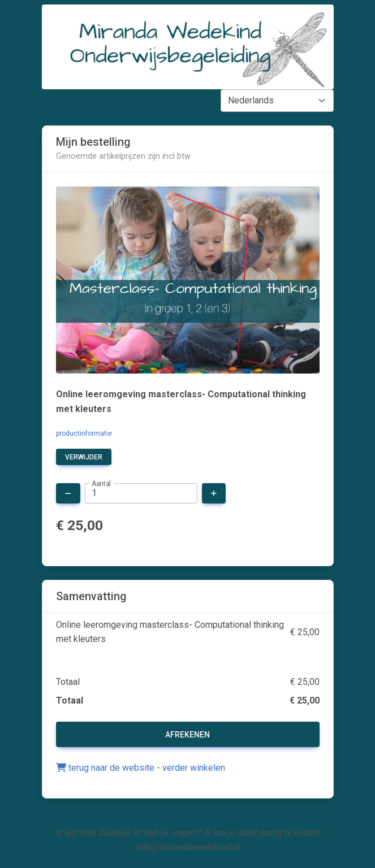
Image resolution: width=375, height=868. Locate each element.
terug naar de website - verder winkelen (141, 768)
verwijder (84, 457)
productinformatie (84, 433)
